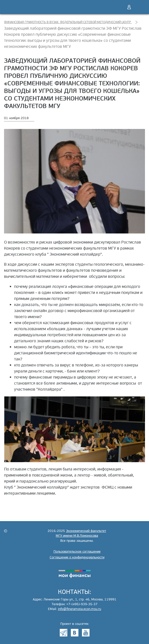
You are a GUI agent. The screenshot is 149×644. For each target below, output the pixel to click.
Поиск (118, 7)
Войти (129, 7)
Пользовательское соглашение (77, 552)
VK (75, 633)
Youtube (86, 633)
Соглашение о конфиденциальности (77, 557)
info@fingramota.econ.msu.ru (80, 609)
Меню (140, 7)
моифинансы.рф (75, 574)
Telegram (64, 633)
